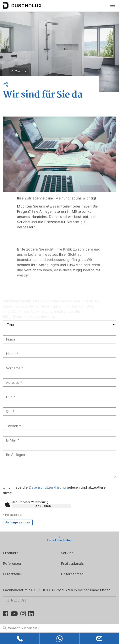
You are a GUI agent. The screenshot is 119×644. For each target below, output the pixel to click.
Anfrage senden (18, 522)
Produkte (11, 553)
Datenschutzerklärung (47, 487)
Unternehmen (72, 574)
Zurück (21, 71)
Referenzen (13, 564)
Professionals (72, 564)
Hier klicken (42, 506)
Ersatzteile (12, 574)
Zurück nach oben (59, 540)
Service (67, 553)
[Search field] (59, 628)
